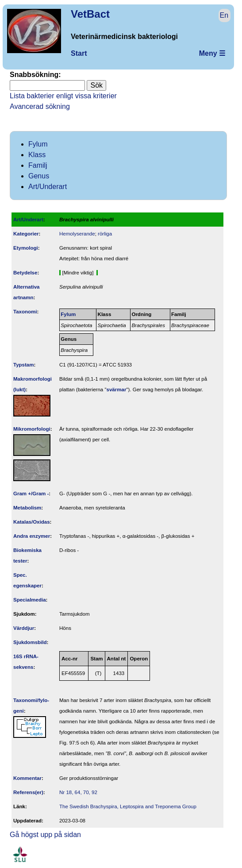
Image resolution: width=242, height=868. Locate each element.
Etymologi (26, 248)
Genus (39, 176)
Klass (37, 155)
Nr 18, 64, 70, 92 (78, 792)
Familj (38, 165)
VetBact (90, 14)
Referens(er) (28, 792)
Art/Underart (48, 187)
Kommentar (27, 778)
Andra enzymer (32, 536)
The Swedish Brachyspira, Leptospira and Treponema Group (128, 806)
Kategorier (26, 234)
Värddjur (24, 628)
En (224, 15)
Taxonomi (25, 312)
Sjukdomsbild (30, 642)
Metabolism (27, 508)
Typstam (24, 365)
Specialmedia (30, 600)
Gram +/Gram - (31, 494)
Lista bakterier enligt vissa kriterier (63, 96)
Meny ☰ (212, 53)
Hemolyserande (77, 234)
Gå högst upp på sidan (45, 835)
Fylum (38, 144)
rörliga (105, 234)
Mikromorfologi (32, 429)
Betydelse (25, 273)
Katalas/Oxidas (32, 522)
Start (79, 53)
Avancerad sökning (40, 106)
